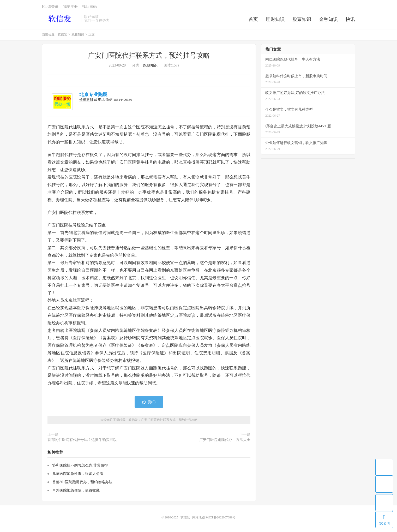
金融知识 (328, 19)
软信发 (60, 19)
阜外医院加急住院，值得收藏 (76, 490)
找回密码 (89, 7)
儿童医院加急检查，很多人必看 (78, 474)
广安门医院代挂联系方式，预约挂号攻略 (149, 55)
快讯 (350, 19)
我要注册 (70, 7)
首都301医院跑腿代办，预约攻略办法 (82, 482)
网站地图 (199, 517)
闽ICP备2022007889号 (221, 517)
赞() (149, 402)
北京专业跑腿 (93, 94)
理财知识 (275, 19)
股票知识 (302, 19)
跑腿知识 (78, 34)
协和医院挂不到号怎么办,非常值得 (80, 465)
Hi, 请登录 (50, 7)
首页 (253, 19)
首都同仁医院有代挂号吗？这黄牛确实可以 (82, 440)
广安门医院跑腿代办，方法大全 (225, 440)
